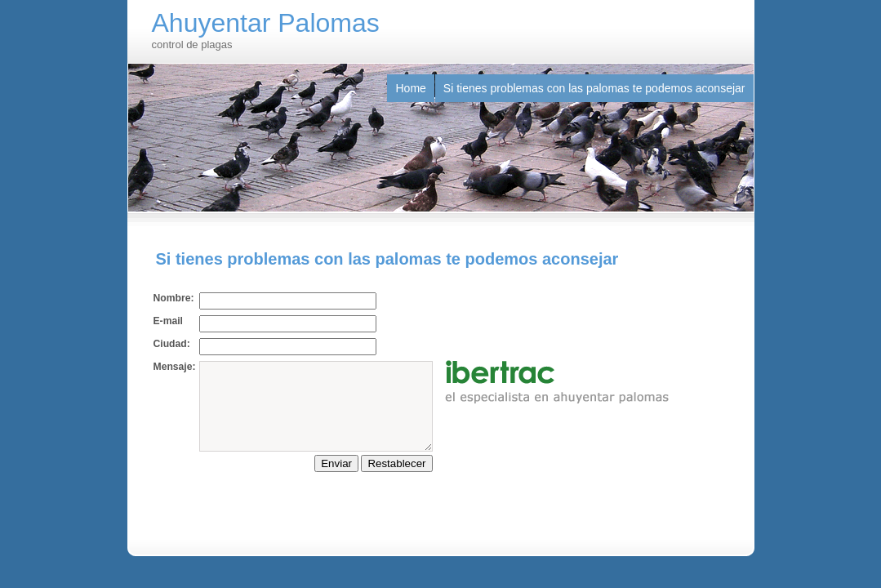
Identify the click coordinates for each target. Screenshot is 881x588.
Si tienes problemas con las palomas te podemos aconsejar (594, 88)
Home (410, 88)
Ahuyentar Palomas (266, 23)
